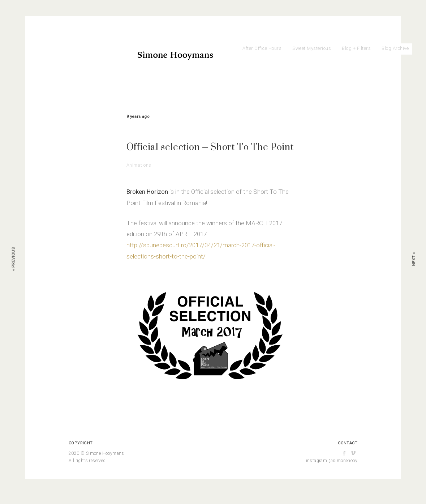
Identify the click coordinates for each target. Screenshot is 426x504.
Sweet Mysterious (312, 48)
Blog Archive (395, 48)
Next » (414, 259)
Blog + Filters (356, 48)
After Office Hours (262, 48)
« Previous (14, 259)
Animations (139, 165)
